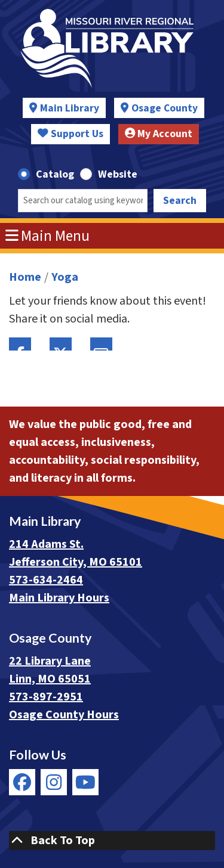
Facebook (20, 344)
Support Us (70, 134)
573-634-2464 (46, 580)
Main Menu (48, 236)
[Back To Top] (112, 841)
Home (25, 277)
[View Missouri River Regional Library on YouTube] (85, 782)
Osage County (165, 108)
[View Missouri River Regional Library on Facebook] (22, 782)
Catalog (55, 174)
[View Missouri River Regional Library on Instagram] (54, 782)
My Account (159, 134)
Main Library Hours (59, 598)
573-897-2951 (46, 697)
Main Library (70, 108)
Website (118, 174)
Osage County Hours (64, 715)
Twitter (61, 344)
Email (101, 344)
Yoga (65, 277)
